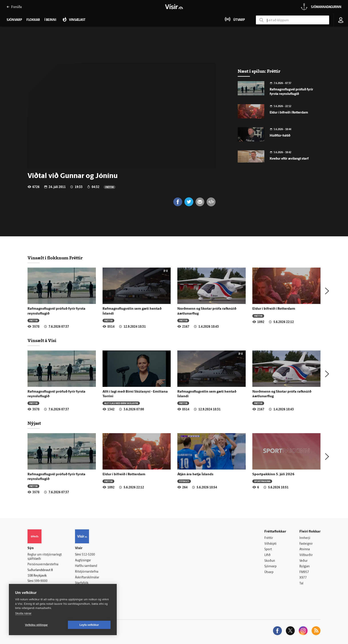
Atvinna (305, 549)
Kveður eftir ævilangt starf (289, 159)
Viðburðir (306, 555)
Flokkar (33, 20)
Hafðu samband (86, 566)
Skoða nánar (23, 613)
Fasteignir (306, 544)
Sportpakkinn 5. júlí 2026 (273, 474)
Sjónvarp (270, 567)
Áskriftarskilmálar (87, 578)
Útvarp (269, 572)
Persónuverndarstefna (43, 565)
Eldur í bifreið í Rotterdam (289, 113)
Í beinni (50, 20)
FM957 (304, 572)
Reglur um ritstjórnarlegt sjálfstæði (45, 557)
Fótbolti (184, 481)
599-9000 (41, 581)
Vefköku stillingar (37, 625)
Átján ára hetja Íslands (195, 474)
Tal (301, 584)
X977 (303, 578)
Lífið (267, 555)
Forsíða (14, 7)
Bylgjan (304, 567)
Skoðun (270, 561)
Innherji (305, 538)
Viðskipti (270, 544)
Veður (304, 561)
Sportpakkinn (262, 481)
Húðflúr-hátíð (280, 136)
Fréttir (110, 187)
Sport (268, 549)
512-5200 (88, 555)
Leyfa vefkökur (89, 625)
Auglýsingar (83, 561)
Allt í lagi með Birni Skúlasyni (121, 403)
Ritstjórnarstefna (87, 572)
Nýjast (34, 423)
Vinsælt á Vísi (42, 341)
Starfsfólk (82, 583)
